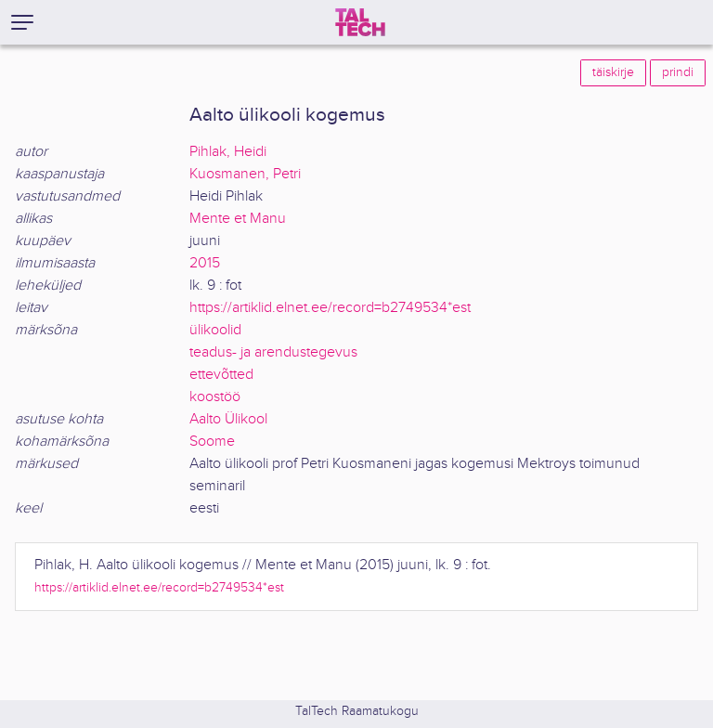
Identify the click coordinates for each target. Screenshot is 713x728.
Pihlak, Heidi (228, 152)
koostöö (215, 397)
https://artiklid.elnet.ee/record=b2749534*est (330, 308)
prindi (678, 72)
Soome (212, 442)
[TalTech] (360, 22)
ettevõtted (221, 375)
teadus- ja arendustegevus (273, 352)
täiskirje (613, 72)
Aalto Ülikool (228, 419)
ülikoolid (215, 330)
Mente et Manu (238, 219)
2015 (205, 263)
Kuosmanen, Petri (245, 174)
